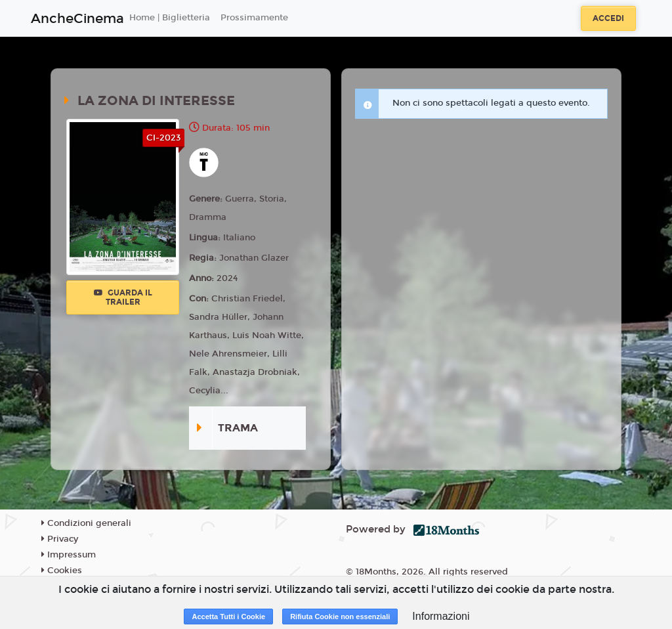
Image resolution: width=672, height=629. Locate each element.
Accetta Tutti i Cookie (228, 617)
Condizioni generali (86, 523)
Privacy (60, 539)
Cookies (62, 571)
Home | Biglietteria (170, 18)
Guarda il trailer (123, 297)
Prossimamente (254, 18)
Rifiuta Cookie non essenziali (340, 617)
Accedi (608, 18)
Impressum (69, 555)
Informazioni (441, 616)
